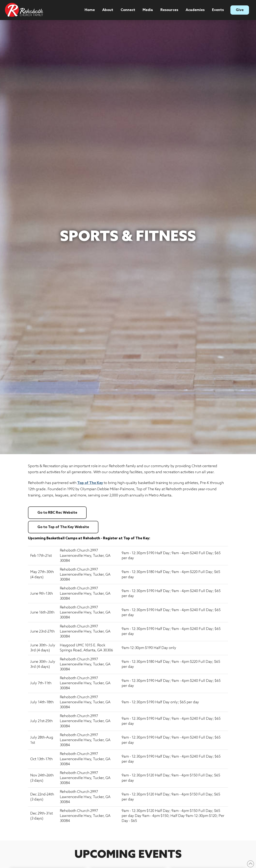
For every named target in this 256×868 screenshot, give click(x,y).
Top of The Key (90, 483)
